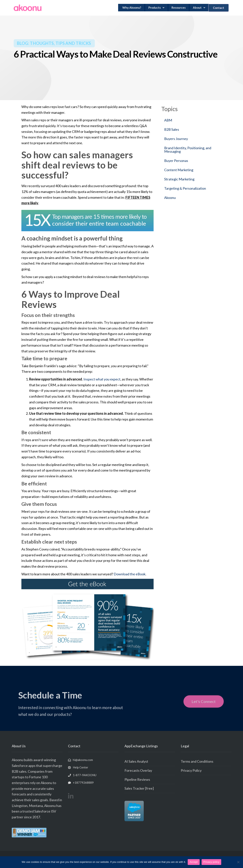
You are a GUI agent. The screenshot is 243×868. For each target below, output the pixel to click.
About (197, 8)
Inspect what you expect (102, 379)
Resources (178, 8)
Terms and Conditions (197, 761)
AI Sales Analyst (136, 761)
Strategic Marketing (179, 179)
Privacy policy (211, 862)
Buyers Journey (176, 139)
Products (156, 8)
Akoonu (170, 198)
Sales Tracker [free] (139, 788)
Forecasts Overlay (138, 770)
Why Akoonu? (133, 8)
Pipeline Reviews (137, 779)
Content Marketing (179, 170)
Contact (217, 8)
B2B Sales (172, 129)
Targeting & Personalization (185, 188)
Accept (194, 862)
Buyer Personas (176, 161)
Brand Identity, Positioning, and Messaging (188, 150)
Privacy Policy (191, 770)
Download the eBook (130, 574)
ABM (168, 120)
